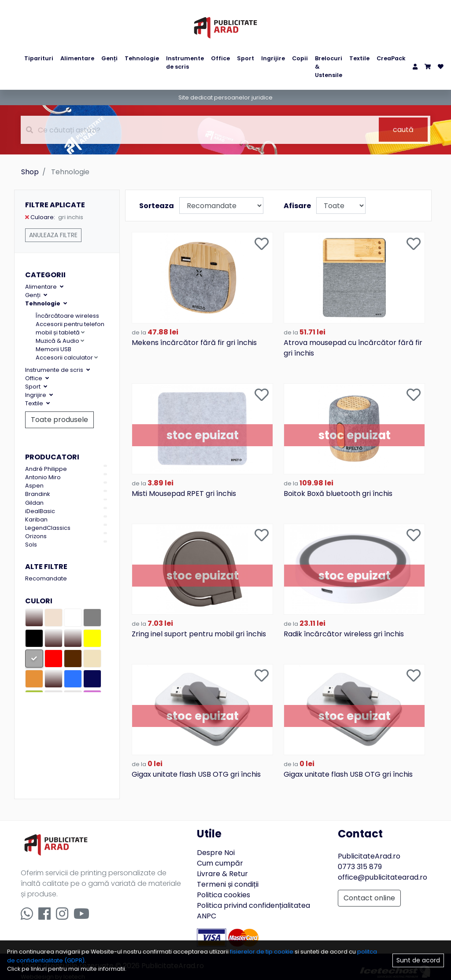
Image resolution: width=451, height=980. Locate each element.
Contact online (369, 889)
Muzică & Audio (60, 341)
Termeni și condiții (228, 875)
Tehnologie (142, 58)
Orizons (36, 536)
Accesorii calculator (67, 358)
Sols (31, 545)
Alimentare (77, 58)
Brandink (37, 494)
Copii (300, 58)
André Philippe (46, 469)
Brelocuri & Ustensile (329, 67)
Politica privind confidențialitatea (253, 896)
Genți (109, 58)
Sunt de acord (418, 960)
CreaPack (391, 58)
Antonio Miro (43, 477)
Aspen (34, 486)
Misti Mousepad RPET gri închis (184, 489)
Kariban (36, 519)
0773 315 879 (360, 857)
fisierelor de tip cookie (262, 952)
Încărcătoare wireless (67, 316)
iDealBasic (40, 511)
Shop (30, 172)
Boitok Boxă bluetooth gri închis (338, 489)
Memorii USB (54, 349)
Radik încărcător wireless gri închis (344, 627)
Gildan (34, 503)
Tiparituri (39, 58)
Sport (246, 58)
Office (220, 58)
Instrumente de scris (185, 62)
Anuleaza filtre (53, 235)
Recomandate (46, 578)
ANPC (207, 907)
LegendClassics (48, 528)
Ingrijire (273, 58)
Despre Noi (216, 843)
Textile (359, 58)
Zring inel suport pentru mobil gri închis (199, 627)
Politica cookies (224, 886)
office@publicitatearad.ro (383, 868)
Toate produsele (59, 420)
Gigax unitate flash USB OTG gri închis (196, 765)
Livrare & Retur (222, 864)
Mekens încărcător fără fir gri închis (194, 340)
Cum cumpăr (220, 854)
